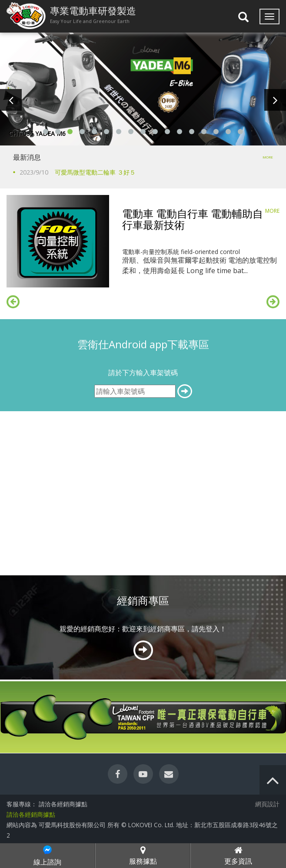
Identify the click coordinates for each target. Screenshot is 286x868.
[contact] (169, 774)
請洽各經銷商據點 (31, 814)
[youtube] (143, 774)
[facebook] (118, 774)
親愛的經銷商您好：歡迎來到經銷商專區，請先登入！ (143, 629)
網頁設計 (267, 804)
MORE (268, 157)
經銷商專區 (143, 600)
